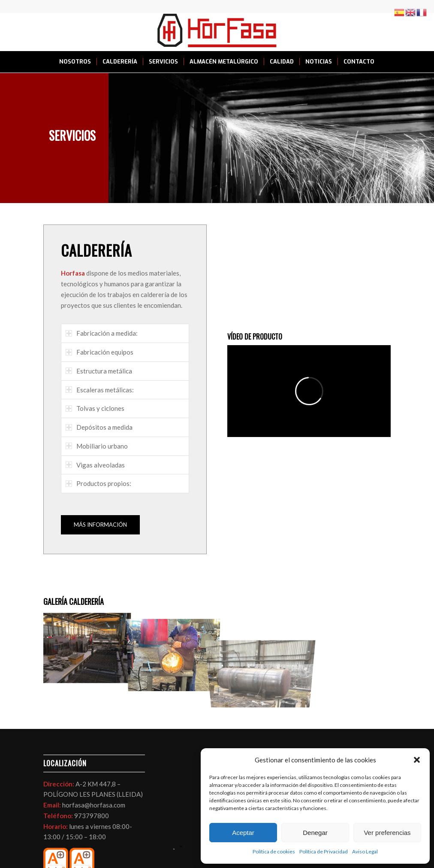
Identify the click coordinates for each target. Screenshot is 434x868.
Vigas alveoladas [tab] (95, 465)
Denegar (315, 833)
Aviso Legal (365, 851)
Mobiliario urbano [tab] (97, 446)
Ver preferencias (387, 833)
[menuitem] (75, 62)
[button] (417, 760)
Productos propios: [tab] (98, 483)
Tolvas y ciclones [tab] (95, 408)
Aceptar (243, 833)
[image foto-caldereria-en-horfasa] (173, 645)
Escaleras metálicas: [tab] (100, 390)
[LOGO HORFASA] (217, 32)
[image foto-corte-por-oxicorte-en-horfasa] (87, 645)
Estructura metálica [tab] (99, 371)
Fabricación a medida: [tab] (102, 333)
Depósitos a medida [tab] (99, 427)
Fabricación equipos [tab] (99, 352)
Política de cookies (274, 851)
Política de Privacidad (324, 851)
